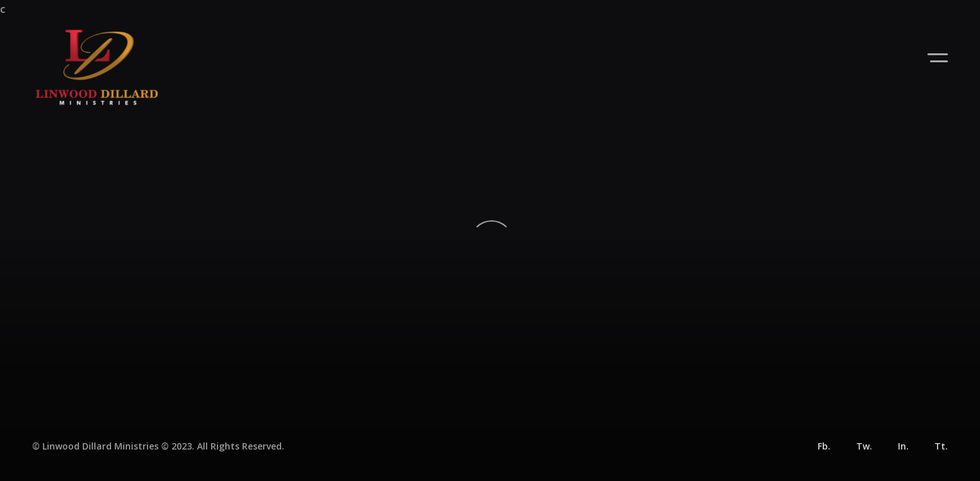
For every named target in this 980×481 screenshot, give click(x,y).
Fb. (824, 446)
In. (903, 446)
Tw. (864, 446)
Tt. (941, 446)
